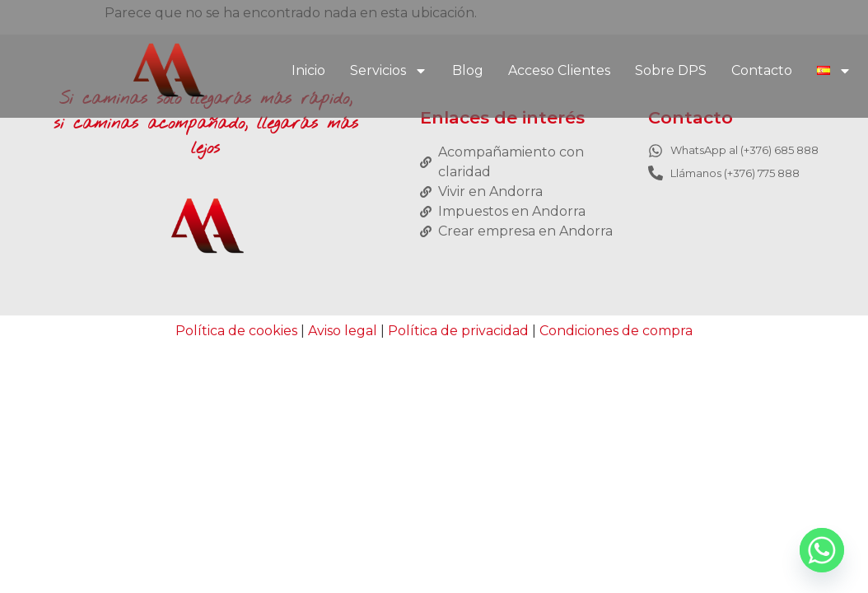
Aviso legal (343, 331)
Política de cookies (236, 331)
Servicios (389, 71)
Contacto (762, 70)
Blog (468, 70)
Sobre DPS (671, 70)
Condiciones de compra (616, 331)
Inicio (308, 70)
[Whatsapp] (822, 550)
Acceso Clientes (559, 70)
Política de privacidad (458, 331)
